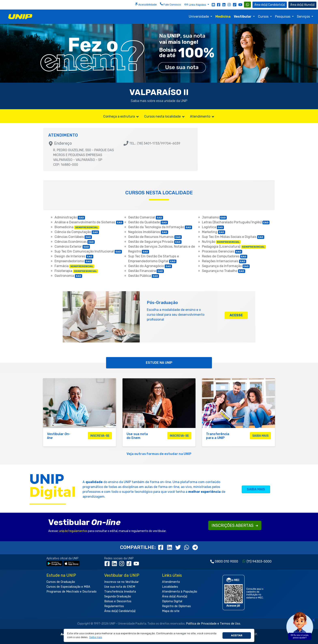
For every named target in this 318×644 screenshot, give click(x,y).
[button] (96, 637)
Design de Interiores (74, 256)
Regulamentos (114, 606)
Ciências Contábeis (73, 237)
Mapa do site (171, 611)
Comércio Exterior (72, 247)
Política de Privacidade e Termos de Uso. (213, 624)
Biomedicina (77, 227)
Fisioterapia (76, 271)
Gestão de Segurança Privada (155, 242)
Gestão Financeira (146, 271)
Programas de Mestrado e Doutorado (71, 592)
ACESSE (236, 315)
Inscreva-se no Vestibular (121, 582)
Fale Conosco (170, 4)
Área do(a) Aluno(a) (175, 596)
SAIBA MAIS (256, 489)
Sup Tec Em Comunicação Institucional (88, 251)
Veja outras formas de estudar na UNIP (159, 454)
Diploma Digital (172, 601)
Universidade (199, 17)
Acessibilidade (146, 4)
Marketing (214, 232)
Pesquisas (283, 17)
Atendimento (202, 116)
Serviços (304, 17)
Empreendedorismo (73, 261)
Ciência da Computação (77, 232)
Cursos (264, 17)
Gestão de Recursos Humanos (155, 237)
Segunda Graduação (118, 596)
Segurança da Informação (226, 266)
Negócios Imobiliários (148, 232)
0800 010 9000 (226, 561)
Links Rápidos (196, 4)
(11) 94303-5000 (259, 561)
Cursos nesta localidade (165, 116)
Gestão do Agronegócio (150, 266)
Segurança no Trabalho (224, 271)
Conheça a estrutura (121, 116)
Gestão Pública (144, 276)
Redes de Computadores (225, 256)
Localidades (170, 587)
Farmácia (74, 266)
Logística (213, 227)
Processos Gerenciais (222, 251)
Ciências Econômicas (75, 242)
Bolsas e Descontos (118, 601)
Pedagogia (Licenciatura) (234, 247)
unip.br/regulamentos (73, 531)
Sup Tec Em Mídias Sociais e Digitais (233, 237)
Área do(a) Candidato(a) (120, 611)
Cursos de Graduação (61, 582)
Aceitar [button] (237, 635)
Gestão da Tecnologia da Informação (160, 227)
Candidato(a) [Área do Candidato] (270, 5)
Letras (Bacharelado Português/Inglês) (236, 222)
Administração (70, 217)
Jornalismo (214, 217)
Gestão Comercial (146, 217)
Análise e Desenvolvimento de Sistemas (89, 222)
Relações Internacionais (224, 261)
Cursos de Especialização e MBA (68, 587)
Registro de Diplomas (176, 606)
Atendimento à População (180, 592)
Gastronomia (68, 276)
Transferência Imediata (120, 592)
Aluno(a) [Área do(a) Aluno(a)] (302, 5)
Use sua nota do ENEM (120, 587)
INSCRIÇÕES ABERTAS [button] (235, 525)
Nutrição (221, 242)
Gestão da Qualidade (148, 222)
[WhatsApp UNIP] (247, 5)
